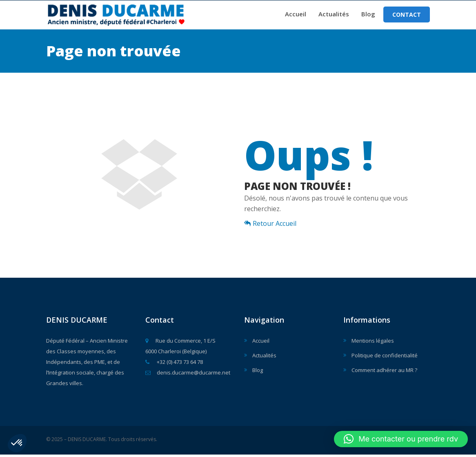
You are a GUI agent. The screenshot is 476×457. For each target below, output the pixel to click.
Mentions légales (373, 343)
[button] (17, 443)
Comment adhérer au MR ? (384, 372)
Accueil (296, 15)
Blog (368, 15)
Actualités (334, 15)
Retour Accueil (270, 226)
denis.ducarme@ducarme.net (188, 375)
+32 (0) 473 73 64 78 (174, 364)
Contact (407, 16)
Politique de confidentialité (385, 358)
